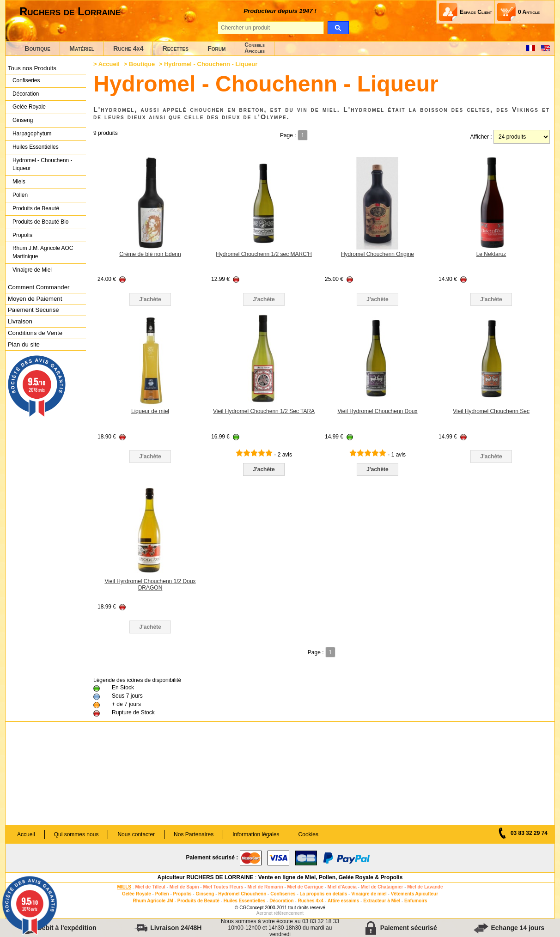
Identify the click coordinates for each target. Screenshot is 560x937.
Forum (216, 49)
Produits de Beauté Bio (40, 222)
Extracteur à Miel (382, 901)
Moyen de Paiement (35, 299)
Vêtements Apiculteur (414, 894)
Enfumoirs (416, 901)
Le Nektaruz (491, 254)
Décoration (26, 94)
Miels (19, 182)
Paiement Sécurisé (33, 310)
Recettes (175, 49)
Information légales (256, 834)
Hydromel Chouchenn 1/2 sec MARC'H (264, 254)
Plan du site (24, 344)
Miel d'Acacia (342, 887)
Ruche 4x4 (128, 49)
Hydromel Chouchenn (242, 894)
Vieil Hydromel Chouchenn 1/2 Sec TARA (264, 411)
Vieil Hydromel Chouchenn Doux (377, 411)
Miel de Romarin (265, 887)
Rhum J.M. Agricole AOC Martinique (43, 252)
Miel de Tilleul (150, 887)
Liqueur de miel (150, 411)
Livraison (20, 321)
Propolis (22, 235)
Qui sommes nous (76, 834)
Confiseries (26, 80)
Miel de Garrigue (305, 887)
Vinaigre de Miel (32, 270)
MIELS (124, 887)
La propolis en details (324, 894)
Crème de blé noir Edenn (150, 254)
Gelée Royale (29, 107)
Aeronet (265, 913)
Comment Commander (39, 287)
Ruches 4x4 (310, 901)
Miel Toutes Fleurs (223, 887)
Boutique (37, 49)
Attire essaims (343, 901)
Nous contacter (136, 834)
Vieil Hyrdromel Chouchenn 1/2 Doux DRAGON (150, 584)
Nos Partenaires (194, 834)
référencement (289, 913)
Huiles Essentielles (36, 147)
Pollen (20, 195)
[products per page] (522, 137)
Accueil (109, 64)
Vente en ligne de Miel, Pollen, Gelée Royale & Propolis (331, 877)
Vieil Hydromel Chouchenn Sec (491, 411)
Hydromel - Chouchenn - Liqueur (42, 164)
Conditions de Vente (35, 333)
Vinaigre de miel (369, 894)
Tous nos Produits (32, 68)
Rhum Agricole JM (153, 901)
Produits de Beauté (36, 208)
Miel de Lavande (425, 887)
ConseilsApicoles (255, 48)
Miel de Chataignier (382, 887)
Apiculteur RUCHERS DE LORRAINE (206, 877)
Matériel (82, 49)
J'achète (264, 469)
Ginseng (23, 120)
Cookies (308, 834)
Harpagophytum (32, 134)
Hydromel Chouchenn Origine (377, 254)
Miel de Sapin (184, 887)
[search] (338, 28)
